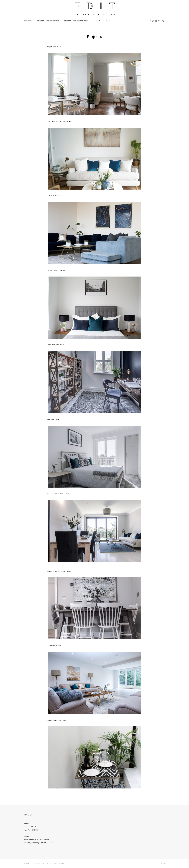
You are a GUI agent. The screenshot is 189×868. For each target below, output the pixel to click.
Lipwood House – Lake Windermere (59, 122)
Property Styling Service (48, 21)
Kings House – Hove (54, 47)
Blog (108, 21)
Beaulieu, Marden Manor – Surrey (59, 494)
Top (163, 863)
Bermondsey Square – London (57, 720)
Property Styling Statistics (76, 21)
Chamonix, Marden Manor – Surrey (59, 571)
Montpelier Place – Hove (55, 345)
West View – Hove (53, 420)
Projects (28, 21)
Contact (97, 21)
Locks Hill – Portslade (54, 196)
